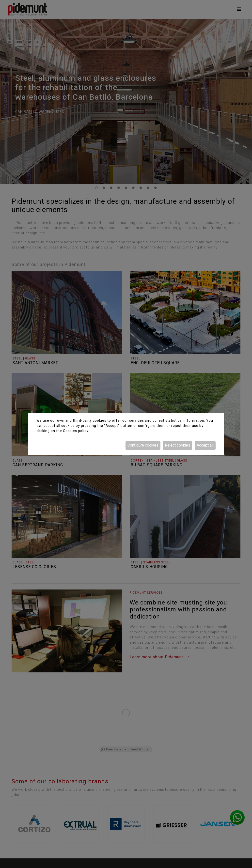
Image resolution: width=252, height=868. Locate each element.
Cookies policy (76, 431)
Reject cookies (178, 445)
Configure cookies (143, 445)
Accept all (205, 445)
